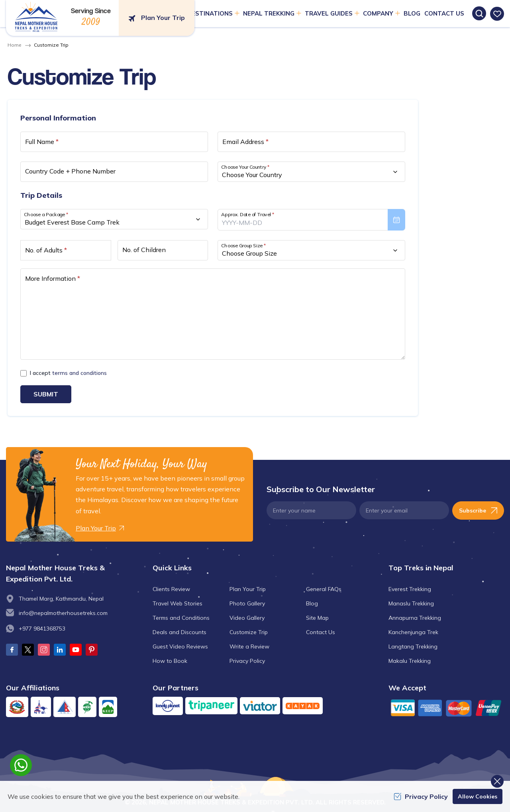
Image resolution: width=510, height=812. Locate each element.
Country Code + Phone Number (70, 171)
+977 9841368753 (42, 629)
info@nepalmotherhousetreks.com (63, 613)
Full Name (42, 142)
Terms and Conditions (181, 618)
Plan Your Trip (248, 589)
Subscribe (478, 510)
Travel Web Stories (178, 603)
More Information (53, 278)
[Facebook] (12, 650)
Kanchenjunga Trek (413, 632)
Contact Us (321, 632)
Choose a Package (46, 214)
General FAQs (324, 589)
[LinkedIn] (60, 650)
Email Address (245, 142)
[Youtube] (76, 650)
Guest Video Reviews (180, 646)
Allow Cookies (478, 796)
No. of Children (144, 250)
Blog (312, 603)
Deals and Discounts (179, 632)
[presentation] (311, 220)
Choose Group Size (243, 245)
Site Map (317, 618)
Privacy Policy (247, 661)
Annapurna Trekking (415, 618)
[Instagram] (44, 650)
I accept (68, 373)
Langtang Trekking (413, 646)
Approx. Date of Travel (248, 214)
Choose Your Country (245, 167)
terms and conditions (79, 373)
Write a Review (249, 646)
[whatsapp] (21, 765)
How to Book (170, 661)
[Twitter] (28, 650)
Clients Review (171, 589)
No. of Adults (46, 250)
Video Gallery (247, 618)
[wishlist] (497, 14)
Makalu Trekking (410, 661)
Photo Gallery (247, 603)
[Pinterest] (92, 650)
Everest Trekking (410, 589)
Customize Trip (249, 632)
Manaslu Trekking (411, 603)
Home (14, 45)
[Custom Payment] (446, 708)
